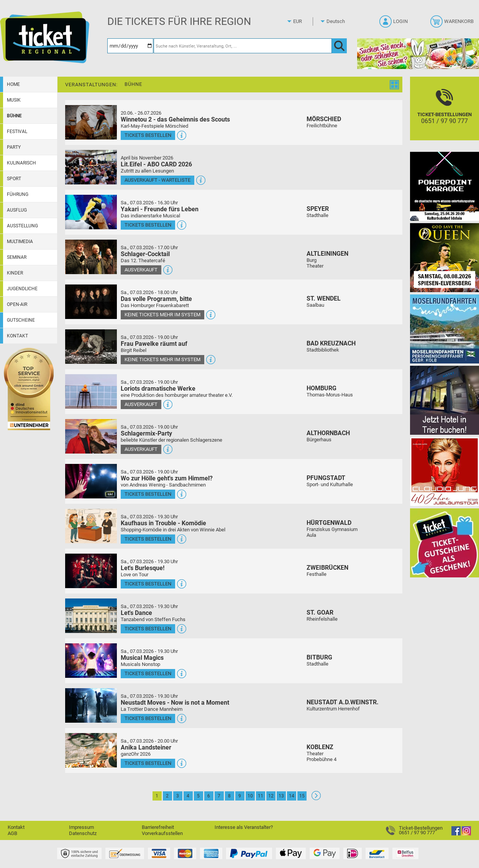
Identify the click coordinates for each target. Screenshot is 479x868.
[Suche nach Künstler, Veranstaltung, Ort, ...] (243, 46)
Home (13, 84)
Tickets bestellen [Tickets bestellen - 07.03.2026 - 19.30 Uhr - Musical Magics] (148, 673)
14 (292, 796)
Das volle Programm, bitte (156, 299)
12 (271, 796)
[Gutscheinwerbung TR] (445, 543)
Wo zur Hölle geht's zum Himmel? (167, 478)
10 (250, 796)
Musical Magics (142, 658)
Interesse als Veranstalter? (244, 827)
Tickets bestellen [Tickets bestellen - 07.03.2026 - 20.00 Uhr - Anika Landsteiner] (148, 763)
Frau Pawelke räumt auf (154, 344)
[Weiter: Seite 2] (316, 798)
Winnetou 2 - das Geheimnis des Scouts (175, 119)
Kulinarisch (21, 163)
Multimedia (20, 242)
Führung (18, 194)
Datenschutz (83, 833)
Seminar (17, 257)
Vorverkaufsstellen (162, 833)
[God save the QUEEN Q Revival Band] (445, 257)
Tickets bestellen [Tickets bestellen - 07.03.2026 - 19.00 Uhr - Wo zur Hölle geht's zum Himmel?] (148, 494)
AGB (12, 833)
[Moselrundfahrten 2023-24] (445, 329)
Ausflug (17, 210)
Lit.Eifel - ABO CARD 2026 (156, 164)
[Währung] (305, 21)
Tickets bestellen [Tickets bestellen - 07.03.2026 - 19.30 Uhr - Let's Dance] (148, 629)
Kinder (15, 273)
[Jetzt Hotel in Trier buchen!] (445, 400)
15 (302, 796)
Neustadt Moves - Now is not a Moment (175, 703)
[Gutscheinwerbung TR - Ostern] (418, 53)
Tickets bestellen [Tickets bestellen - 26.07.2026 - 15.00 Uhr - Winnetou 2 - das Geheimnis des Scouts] (148, 135)
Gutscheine (21, 320)
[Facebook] (456, 834)
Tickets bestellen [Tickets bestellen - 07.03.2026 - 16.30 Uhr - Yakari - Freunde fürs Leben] (148, 225)
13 (281, 796)
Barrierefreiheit (158, 827)
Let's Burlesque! (143, 568)
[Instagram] (466, 834)
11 (261, 796)
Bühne (14, 116)
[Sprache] (338, 21)
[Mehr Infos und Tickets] (91, 122)
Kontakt (17, 336)
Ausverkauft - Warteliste (157, 180)
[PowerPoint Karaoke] (445, 186)
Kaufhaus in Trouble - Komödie (163, 523)
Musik (14, 100)
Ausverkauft (141, 270)
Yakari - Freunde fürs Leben (160, 209)
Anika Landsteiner (146, 747)
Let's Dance (136, 613)
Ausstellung (22, 226)
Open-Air (17, 304)
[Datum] (130, 46)
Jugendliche (22, 289)
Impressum (81, 827)
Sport (14, 179)
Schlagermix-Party (146, 433)
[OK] (339, 46)
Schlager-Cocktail (145, 254)
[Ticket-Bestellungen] (445, 115)
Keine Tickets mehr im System (162, 315)
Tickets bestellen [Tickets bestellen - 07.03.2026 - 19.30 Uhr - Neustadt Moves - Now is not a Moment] (148, 718)
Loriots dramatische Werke (158, 389)
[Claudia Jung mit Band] (445, 471)
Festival (17, 132)
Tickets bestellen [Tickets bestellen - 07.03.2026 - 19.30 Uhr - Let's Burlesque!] (148, 584)
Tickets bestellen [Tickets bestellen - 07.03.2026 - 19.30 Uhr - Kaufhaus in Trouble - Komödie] (148, 539)
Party (14, 147)
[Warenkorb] (453, 24)
